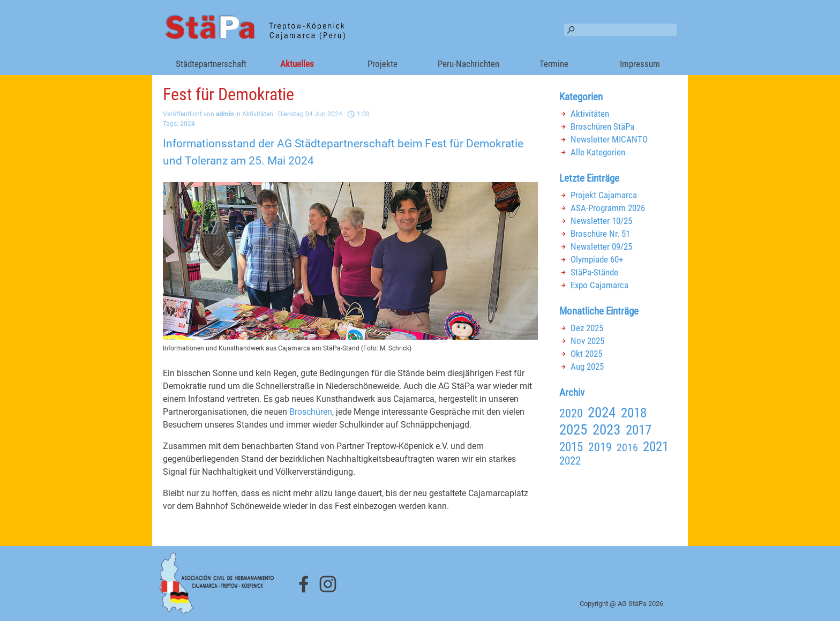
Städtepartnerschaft (211, 64)
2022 (570, 461)
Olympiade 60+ (597, 259)
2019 (600, 447)
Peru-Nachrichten (468, 64)
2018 (634, 413)
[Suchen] (620, 30)
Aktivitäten (590, 114)
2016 (627, 447)
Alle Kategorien (598, 152)
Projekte (382, 64)
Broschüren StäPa (602, 126)
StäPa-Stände (594, 272)
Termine (554, 64)
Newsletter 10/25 (601, 221)
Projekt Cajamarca (604, 195)
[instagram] (328, 584)
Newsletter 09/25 (601, 246)
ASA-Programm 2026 (608, 208)
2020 (571, 413)
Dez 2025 (587, 328)
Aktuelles (297, 64)
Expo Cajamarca (599, 285)
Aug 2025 (587, 366)
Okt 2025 (586, 354)
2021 (656, 446)
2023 (606, 430)
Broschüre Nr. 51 (600, 234)
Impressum (640, 64)
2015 (571, 447)
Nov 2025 (587, 341)
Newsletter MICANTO (609, 139)
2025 (573, 430)
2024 (187, 124)
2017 (639, 430)
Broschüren (311, 412)
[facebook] (304, 584)
